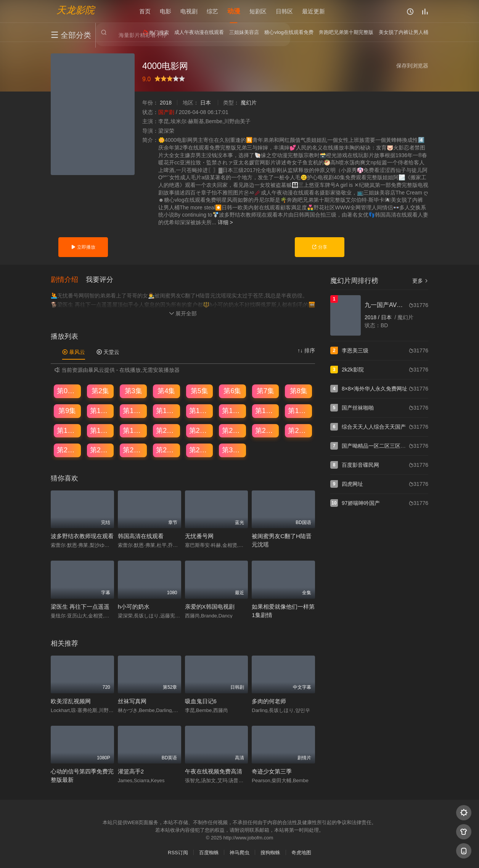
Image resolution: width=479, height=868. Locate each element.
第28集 (167, 450)
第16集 (299, 411)
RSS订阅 (178, 853)
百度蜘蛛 (209, 853)
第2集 (100, 391)
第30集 (233, 450)
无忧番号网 (199, 536)
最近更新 (313, 11)
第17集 (68, 431)
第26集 (101, 450)
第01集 (68, 391)
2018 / (373, 317)
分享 (319, 247)
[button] (68, 280)
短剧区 (258, 11)
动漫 (234, 11)
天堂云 (108, 352)
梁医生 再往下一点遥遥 (80, 607)
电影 (166, 11)
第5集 (199, 391)
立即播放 (83, 247)
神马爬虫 (239, 853)
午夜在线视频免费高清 (214, 772)
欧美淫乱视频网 (71, 701)
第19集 (133, 431)
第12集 (167, 411)
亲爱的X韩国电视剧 (210, 607)
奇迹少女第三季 (272, 772)
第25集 (68, 450)
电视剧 (189, 11)
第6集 (232, 391)
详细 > (225, 222)
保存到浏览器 (412, 66)
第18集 (101, 431)
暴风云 (74, 352)
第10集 (101, 411)
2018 (166, 103)
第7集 (265, 391)
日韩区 (284, 11)
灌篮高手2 (131, 772)
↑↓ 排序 (306, 350)
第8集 (299, 391)
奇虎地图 (301, 853)
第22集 (233, 431)
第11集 (133, 411)
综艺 (212, 11)
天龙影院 (76, 10)
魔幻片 (249, 103)
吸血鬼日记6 (201, 701)
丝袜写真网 (132, 701)
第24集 (299, 431)
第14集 (233, 411)
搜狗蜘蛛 (270, 853)
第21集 (200, 431)
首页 (145, 11)
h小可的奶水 (134, 607)
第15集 (266, 411)
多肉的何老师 (269, 701)
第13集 (200, 411)
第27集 (133, 450)
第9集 (67, 411)
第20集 (167, 431)
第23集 (266, 431)
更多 (420, 281)
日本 (206, 103)
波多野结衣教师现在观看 (82, 536)
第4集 (166, 391)
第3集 (133, 391)
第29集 (200, 450)
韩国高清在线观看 (141, 536)
